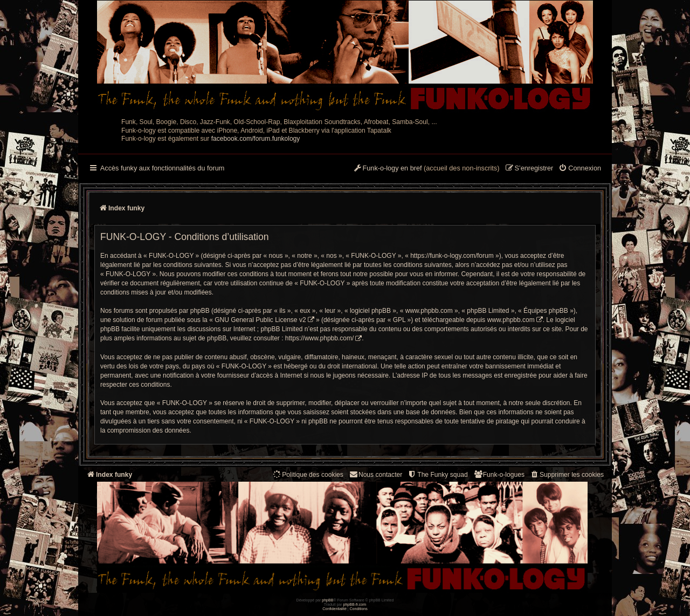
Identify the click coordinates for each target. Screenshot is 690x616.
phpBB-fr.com (355, 604)
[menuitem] (580, 169)
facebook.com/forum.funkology (256, 139)
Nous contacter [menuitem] (375, 474)
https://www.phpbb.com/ (319, 338)
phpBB (327, 600)
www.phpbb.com (511, 320)
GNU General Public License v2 (260, 320)
